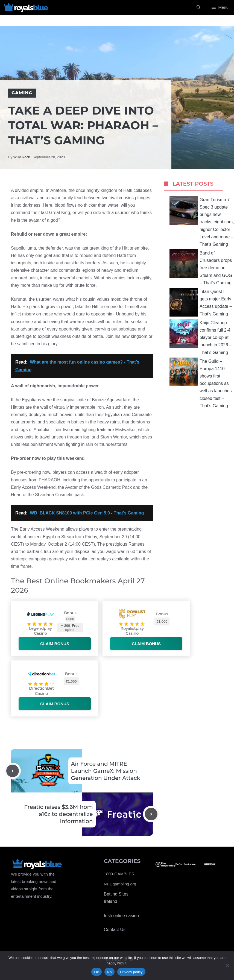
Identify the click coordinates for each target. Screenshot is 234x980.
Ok (96, 972)
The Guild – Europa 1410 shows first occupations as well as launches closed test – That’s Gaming (201, 383)
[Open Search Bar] (199, 7)
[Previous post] (13, 771)
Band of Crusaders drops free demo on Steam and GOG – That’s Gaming (201, 267)
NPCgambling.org (120, 884)
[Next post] (151, 814)
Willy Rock (22, 157)
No (109, 972)
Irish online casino (121, 916)
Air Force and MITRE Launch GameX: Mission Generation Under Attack (106, 771)
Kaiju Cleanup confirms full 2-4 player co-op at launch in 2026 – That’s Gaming (201, 337)
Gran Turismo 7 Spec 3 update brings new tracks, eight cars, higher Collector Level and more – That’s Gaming (202, 221)
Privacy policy (131, 972)
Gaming (22, 93)
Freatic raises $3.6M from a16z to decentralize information (58, 814)
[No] (227, 966)
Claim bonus (55, 644)
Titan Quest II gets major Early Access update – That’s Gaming (201, 302)
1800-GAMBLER (119, 874)
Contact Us (115, 930)
